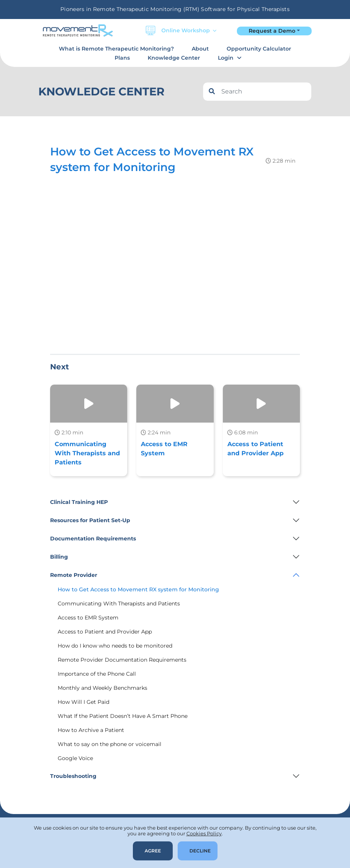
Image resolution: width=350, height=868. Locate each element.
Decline (200, 851)
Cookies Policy (204, 833)
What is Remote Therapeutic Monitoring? (116, 49)
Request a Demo (272, 31)
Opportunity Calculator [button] (259, 49)
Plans (122, 58)
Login (226, 58)
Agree (153, 851)
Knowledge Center (174, 58)
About (200, 49)
